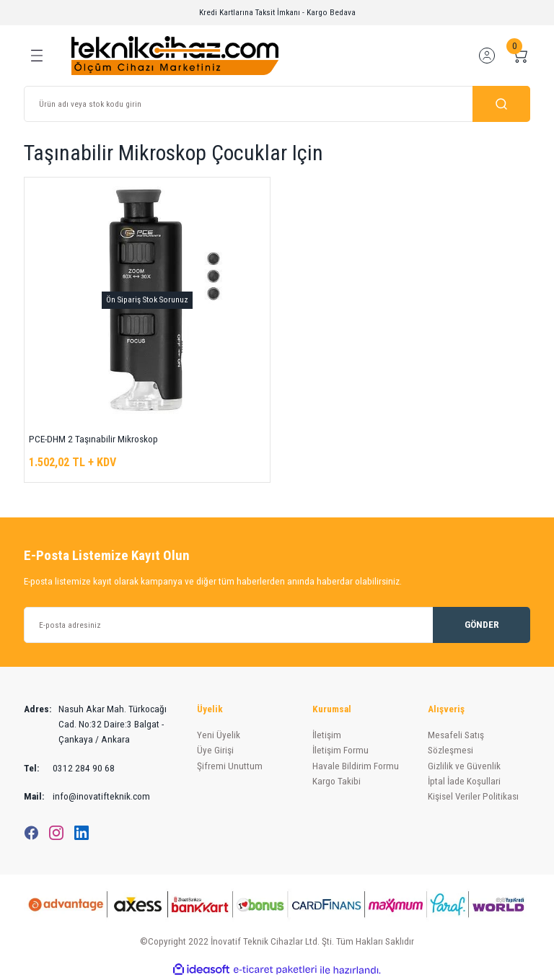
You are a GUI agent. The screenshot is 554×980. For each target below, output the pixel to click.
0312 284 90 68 (69, 768)
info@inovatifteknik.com (87, 796)
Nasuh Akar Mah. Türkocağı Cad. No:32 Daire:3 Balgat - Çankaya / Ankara (95, 725)
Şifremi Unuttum (230, 766)
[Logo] (175, 55)
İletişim (327, 735)
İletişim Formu (340, 750)
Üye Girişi (215, 750)
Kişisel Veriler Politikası (473, 796)
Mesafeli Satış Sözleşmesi (456, 743)
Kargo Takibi (337, 781)
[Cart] (520, 56)
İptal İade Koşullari (464, 781)
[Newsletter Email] (277, 625)
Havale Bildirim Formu (356, 766)
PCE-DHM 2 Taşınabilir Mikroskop (93, 439)
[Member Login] (487, 56)
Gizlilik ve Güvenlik (464, 766)
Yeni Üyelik (219, 735)
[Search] (277, 104)
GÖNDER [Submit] (482, 625)
